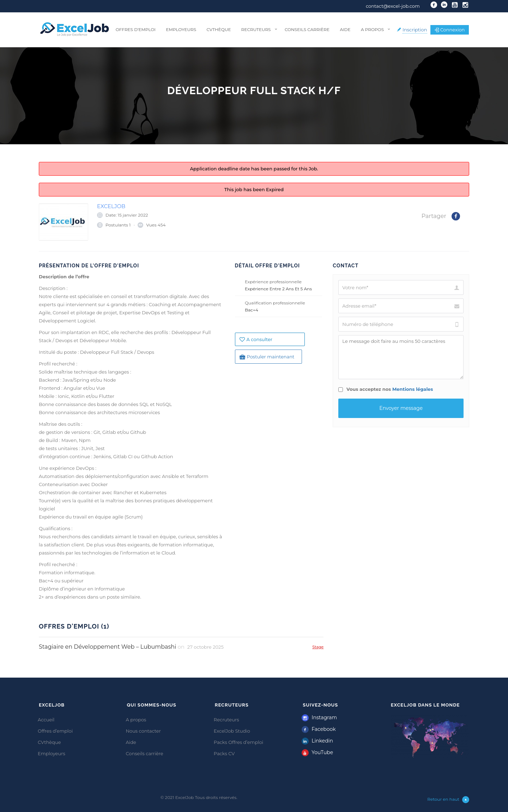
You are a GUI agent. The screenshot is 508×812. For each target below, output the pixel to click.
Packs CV (224, 753)
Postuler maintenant (267, 357)
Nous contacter (143, 731)
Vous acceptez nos (386, 389)
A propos (372, 29)
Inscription (415, 30)
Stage (318, 647)
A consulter (256, 339)
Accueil (46, 720)
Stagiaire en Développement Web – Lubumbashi (107, 647)
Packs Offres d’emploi (239, 742)
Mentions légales (413, 389)
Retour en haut (448, 800)
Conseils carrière (307, 29)
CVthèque (219, 29)
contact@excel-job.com (393, 6)
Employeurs (181, 29)
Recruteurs (256, 29)
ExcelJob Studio (232, 731)
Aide (345, 29)
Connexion (450, 30)
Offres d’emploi (136, 29)
